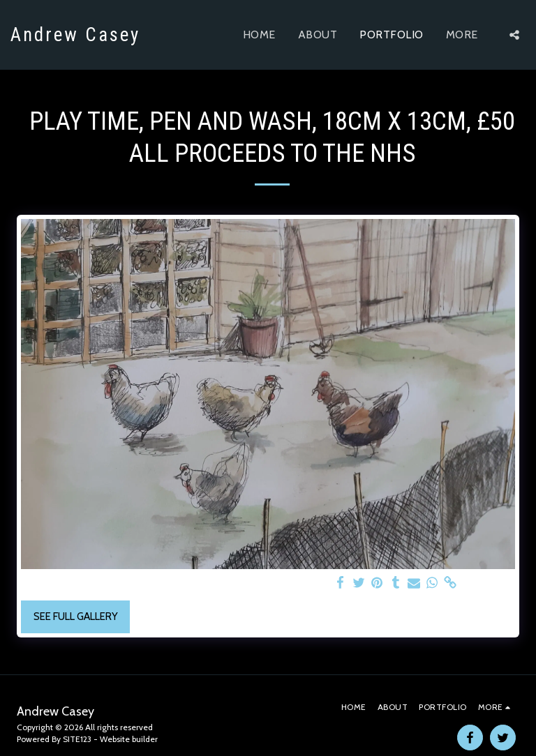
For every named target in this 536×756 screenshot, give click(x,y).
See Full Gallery (76, 617)
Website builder (129, 739)
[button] (514, 35)
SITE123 (77, 739)
